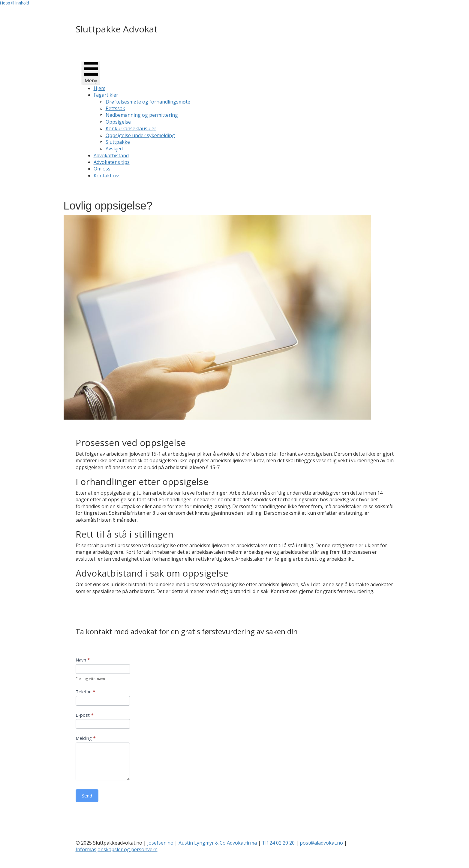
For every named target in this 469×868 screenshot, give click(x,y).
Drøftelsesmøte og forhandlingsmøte (148, 102)
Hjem (99, 88)
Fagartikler (106, 95)
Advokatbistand (111, 155)
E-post (84, 715)
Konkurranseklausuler (131, 128)
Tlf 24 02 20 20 (278, 843)
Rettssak (115, 108)
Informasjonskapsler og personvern (117, 849)
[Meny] (91, 73)
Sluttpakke (118, 142)
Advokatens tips (112, 162)
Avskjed (114, 149)
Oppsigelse (118, 122)
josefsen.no (160, 843)
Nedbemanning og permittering (142, 115)
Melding (86, 738)
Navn (83, 660)
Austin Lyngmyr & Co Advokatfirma (218, 843)
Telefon (85, 692)
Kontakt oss (107, 176)
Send (87, 796)
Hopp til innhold (15, 3)
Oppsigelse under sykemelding (140, 135)
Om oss (102, 169)
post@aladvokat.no (321, 843)
